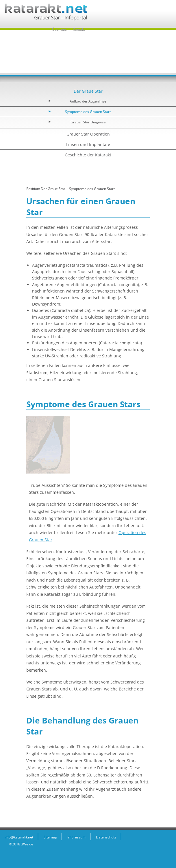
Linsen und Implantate (88, 144)
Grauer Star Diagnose (88, 122)
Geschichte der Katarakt (88, 155)
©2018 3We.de (21, 844)
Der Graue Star (88, 91)
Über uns (59, 29)
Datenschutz (106, 837)
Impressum (76, 837)
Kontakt (79, 29)
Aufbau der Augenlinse (88, 101)
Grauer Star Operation (88, 134)
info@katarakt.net (19, 837)
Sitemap (50, 837)
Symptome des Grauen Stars (88, 112)
